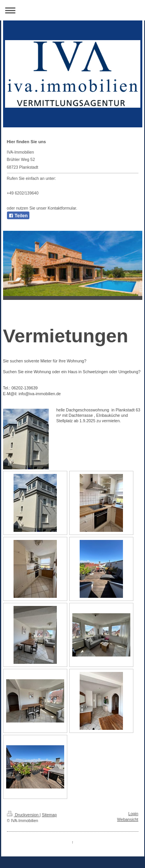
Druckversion (23, 815)
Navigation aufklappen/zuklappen (72, 10)
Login (133, 814)
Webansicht (128, 819)
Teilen (18, 216)
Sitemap (49, 815)
